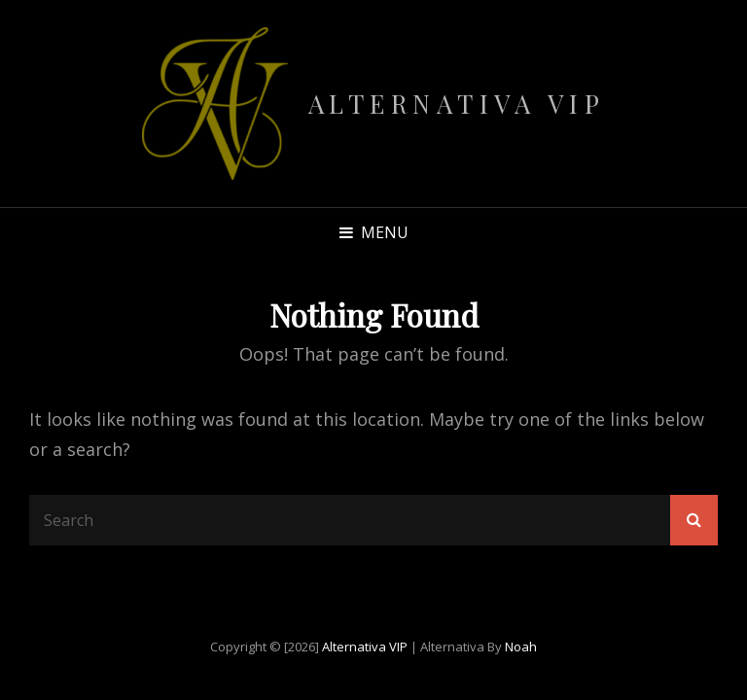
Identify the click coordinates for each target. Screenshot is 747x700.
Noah (521, 647)
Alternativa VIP (457, 104)
